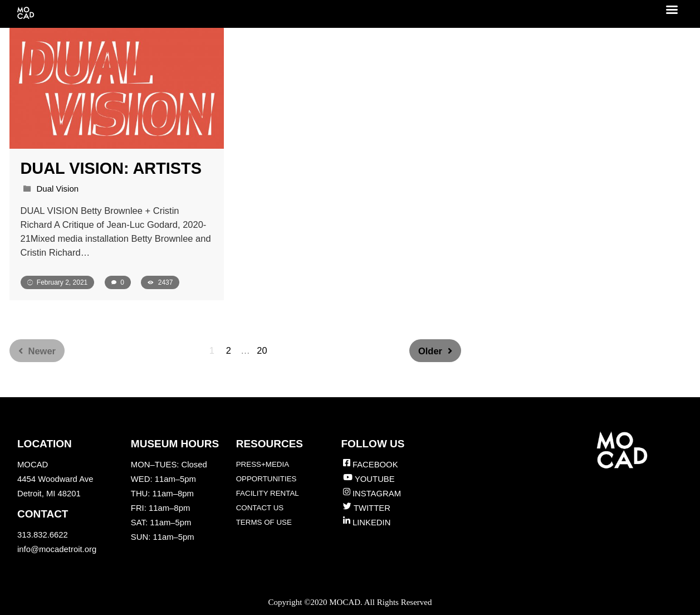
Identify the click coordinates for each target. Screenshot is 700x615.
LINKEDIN (371, 523)
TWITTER (372, 508)
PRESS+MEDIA (263, 464)
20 (262, 350)
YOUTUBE (375, 479)
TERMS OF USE (264, 522)
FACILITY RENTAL (268, 493)
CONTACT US (260, 508)
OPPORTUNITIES (266, 479)
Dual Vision (58, 189)
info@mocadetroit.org (57, 549)
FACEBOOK (375, 465)
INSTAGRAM (377, 494)
